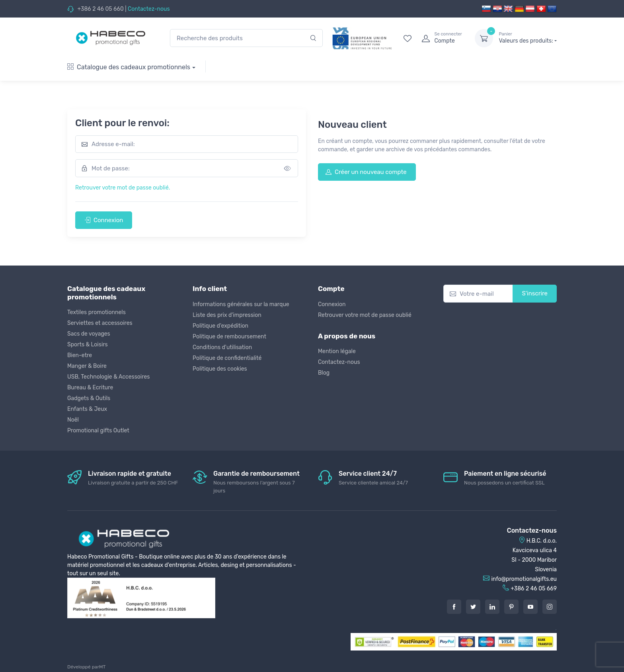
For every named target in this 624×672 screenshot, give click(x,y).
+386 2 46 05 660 (100, 9)
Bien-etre (80, 355)
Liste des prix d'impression (227, 315)
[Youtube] (530, 607)
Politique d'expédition (220, 326)
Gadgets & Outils (89, 398)
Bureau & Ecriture (90, 388)
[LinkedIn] (492, 607)
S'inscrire (535, 293)
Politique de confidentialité (227, 358)
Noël (73, 420)
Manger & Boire (87, 366)
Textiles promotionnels (97, 312)
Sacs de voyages (89, 334)
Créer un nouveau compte (366, 172)
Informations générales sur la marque (241, 304)
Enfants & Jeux (87, 409)
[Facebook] (454, 607)
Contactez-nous (149, 9)
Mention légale (337, 351)
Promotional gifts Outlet (98, 431)
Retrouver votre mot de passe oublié (365, 315)
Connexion (104, 220)
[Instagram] (550, 607)
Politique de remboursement (229, 337)
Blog (324, 373)
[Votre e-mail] (478, 294)
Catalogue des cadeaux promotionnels (129, 67)
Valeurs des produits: (528, 38)
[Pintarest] (511, 607)
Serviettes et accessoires (100, 323)
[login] (441, 38)
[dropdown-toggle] (484, 38)
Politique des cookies (220, 369)
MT (102, 667)
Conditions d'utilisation (222, 347)
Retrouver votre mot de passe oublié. (123, 188)
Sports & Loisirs (88, 345)
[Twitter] (473, 607)
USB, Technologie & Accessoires (108, 377)
